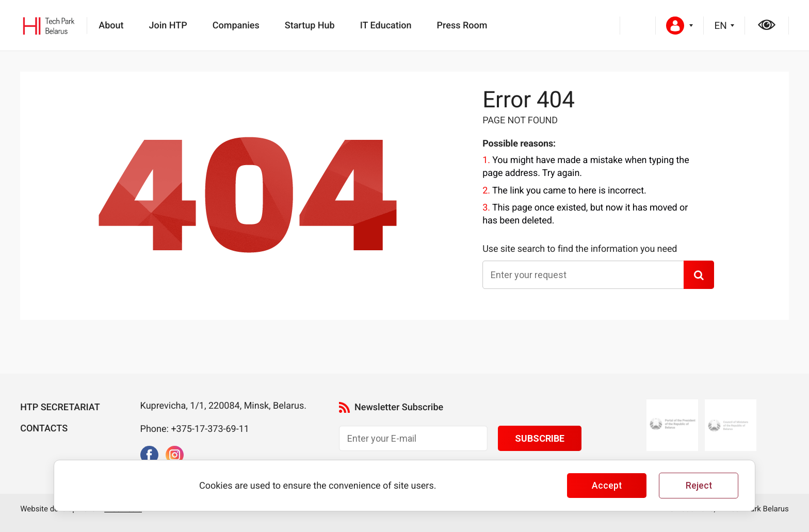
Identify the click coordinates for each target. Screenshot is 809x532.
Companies (236, 26)
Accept (607, 486)
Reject (699, 486)
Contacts (44, 429)
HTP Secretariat (60, 407)
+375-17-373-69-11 (210, 429)
